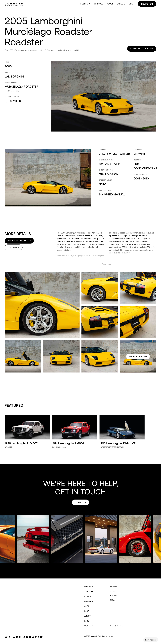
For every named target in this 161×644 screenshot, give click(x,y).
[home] (14, 4)
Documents (14, 247)
